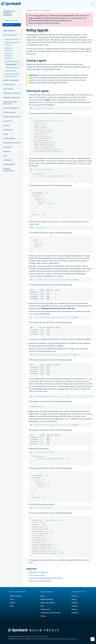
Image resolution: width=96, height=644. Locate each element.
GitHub (12, 603)
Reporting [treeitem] (7, 151)
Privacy (43, 616)
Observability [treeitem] (8, 147)
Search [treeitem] (6, 134)
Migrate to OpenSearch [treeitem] (11, 80)
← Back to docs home (10, 20)
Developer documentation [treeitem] (8, 170)
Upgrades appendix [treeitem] (12, 68)
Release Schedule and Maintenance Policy (44, 23)
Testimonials (45, 609)
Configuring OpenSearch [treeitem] (8, 49)
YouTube (75, 606)
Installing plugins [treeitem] (10, 71)
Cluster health (45, 102)
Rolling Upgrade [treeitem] (11, 64)
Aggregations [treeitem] (8, 130)
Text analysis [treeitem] (8, 121)
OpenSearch (11, 4)
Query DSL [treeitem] (6, 126)
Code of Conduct (16, 596)
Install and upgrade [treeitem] (10, 35)
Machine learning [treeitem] (9, 138)
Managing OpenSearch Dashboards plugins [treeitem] (12, 75)
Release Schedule (47, 599)
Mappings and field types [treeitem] (11, 117)
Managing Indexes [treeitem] (9, 85)
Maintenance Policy (48, 603)
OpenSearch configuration (39, 572)
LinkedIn (75, 603)
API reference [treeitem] (8, 160)
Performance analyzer (37, 575)
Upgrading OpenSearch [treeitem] (12, 61)
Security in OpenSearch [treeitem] (11, 108)
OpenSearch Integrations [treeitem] (12, 98)
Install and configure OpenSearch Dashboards (46, 578)
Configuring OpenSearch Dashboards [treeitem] (8, 56)
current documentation (74, 18)
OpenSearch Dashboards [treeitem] (11, 93)
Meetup (74, 609)
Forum (12, 599)
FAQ (42, 606)
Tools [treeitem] (5, 156)
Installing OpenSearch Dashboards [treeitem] (12, 44)
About (43, 596)
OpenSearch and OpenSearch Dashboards (9, 13)
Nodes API (33, 391)
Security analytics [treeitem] (9, 112)
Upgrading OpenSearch (33, 10)
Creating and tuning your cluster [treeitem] (10, 103)
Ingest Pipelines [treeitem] (8, 89)
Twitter (74, 599)
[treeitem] (21, 31)
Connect (74, 596)
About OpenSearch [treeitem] (9, 31)
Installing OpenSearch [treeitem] (12, 39)
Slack (12, 606)
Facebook (75, 613)
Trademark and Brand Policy (51, 613)
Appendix (33, 54)
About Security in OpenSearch (40, 581)
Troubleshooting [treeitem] (9, 164)
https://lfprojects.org (69, 639)
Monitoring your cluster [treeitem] (12, 143)
